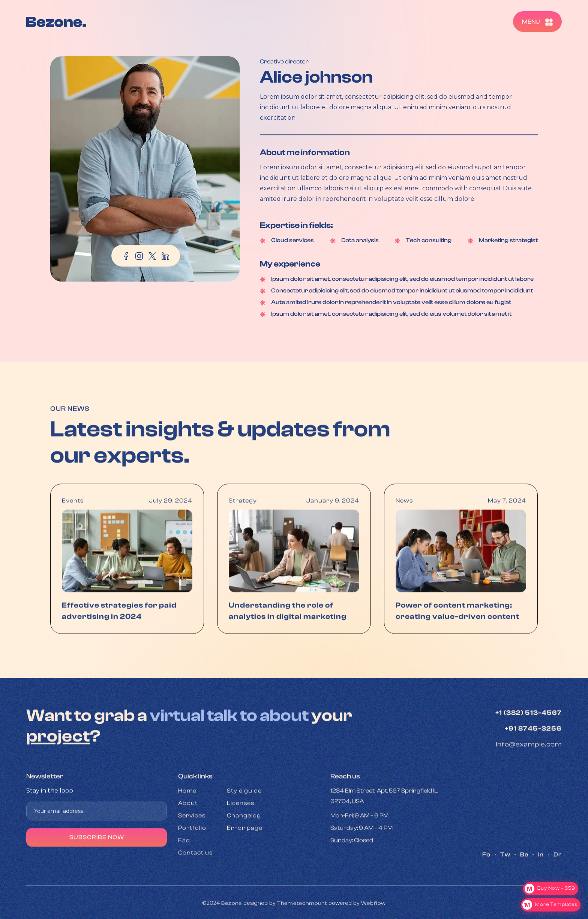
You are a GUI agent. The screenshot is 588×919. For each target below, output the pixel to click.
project (58, 755)
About (188, 822)
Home (187, 809)
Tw (505, 873)
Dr (558, 873)
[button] (537, 22)
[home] (56, 21)
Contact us (195, 871)
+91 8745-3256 (533, 747)
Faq (184, 859)
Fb (486, 873)
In (541, 873)
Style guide (244, 809)
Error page (245, 847)
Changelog (244, 834)
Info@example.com (529, 763)
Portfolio (192, 847)
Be (524, 873)
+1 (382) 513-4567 (529, 731)
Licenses (241, 822)
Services (192, 834)
